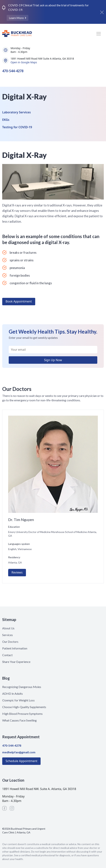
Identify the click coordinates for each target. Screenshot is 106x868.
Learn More (17, 18)
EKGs (6, 120)
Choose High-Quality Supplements (24, 707)
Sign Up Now (53, 360)
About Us (8, 628)
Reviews (17, 572)
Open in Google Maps (24, 62)
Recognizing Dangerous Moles (22, 687)
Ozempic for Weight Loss (18, 700)
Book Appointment (19, 301)
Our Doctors (10, 642)
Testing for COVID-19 (17, 127)
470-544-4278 (13, 71)
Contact (7, 655)
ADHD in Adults (13, 693)
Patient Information (15, 648)
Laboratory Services (16, 112)
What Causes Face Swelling (19, 720)
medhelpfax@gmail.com (19, 752)
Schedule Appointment (21, 761)
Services (8, 635)
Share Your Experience (16, 662)
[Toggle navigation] (99, 34)
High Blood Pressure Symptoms (22, 714)
